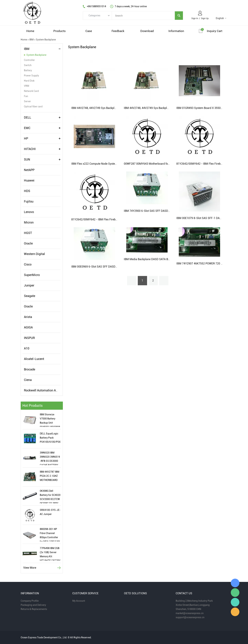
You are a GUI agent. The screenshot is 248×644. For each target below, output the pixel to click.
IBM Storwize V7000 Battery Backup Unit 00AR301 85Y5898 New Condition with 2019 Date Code (50, 420)
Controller (29, 60)
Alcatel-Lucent (34, 359)
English (220, 18)
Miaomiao (235, 583)
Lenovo (29, 212)
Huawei (29, 180)
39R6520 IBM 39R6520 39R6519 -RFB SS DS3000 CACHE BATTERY (50, 458)
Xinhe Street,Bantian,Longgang (193, 605)
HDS (27, 191)
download (147, 31)
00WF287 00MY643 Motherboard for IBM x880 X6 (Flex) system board (167, 164)
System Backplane (46, 40)
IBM (31, 40)
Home (24, 40)
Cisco (28, 264)
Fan (26, 96)
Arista (28, 317)
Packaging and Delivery (33, 605)
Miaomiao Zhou (235, 602)
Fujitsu (29, 201)
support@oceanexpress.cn (190, 617)
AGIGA (28, 327)
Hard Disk (29, 81)
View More (30, 568)
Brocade (30, 369)
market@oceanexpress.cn (190, 613)
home (30, 31)
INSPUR (29, 338)
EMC (27, 128)
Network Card (31, 91)
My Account (79, 601)
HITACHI (30, 149)
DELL (28, 117)
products (60, 31)
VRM (27, 86)
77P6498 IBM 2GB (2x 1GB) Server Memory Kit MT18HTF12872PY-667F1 (50, 554)
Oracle (28, 243)
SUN (27, 159)
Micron (29, 222)
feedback (118, 31)
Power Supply (31, 76)
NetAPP (29, 170)
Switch (28, 65)
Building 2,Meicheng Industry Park (194, 601)
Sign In (195, 18)
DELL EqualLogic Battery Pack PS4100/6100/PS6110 (50, 438)
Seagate (30, 296)
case (89, 31)
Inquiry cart (215, 31)
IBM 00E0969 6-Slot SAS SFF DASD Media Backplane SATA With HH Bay (116, 267)
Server (27, 101)
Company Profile (30, 601)
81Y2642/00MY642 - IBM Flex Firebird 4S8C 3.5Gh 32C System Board (114, 219)
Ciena (28, 380)
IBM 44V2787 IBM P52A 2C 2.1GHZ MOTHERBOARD (50, 476)
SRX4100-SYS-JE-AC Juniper (50, 512)
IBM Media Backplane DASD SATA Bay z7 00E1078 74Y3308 (161, 259)
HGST (28, 233)
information (176, 31)
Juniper (29, 285)
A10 (27, 348)
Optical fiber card (33, 107)
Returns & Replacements (34, 609)
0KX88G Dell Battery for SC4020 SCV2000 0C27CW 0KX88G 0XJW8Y (50, 496)
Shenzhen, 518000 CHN (188, 609)
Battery (28, 70)
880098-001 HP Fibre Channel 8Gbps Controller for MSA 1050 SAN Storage (50, 535)
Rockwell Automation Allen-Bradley (48, 390)
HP (26, 138)
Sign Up (205, 18)
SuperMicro (32, 275)
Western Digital (34, 254)
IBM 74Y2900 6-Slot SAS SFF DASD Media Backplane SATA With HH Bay (168, 211)
